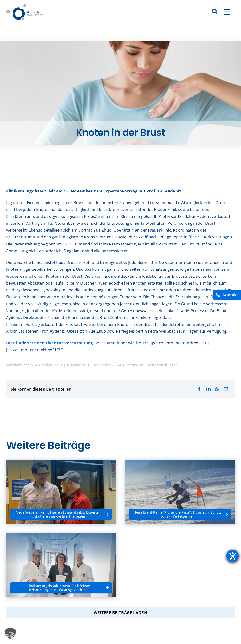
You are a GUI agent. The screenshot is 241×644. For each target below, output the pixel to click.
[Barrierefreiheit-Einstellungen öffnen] (233, 556)
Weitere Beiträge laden (120, 613)
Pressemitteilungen (162, 365)
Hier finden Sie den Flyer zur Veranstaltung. (50, 343)
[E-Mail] (226, 389)
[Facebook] (199, 389)
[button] (10, 634)
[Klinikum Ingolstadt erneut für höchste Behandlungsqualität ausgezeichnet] (61, 588)
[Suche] (215, 12)
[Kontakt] (227, 295)
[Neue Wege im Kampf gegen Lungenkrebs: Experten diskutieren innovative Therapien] (61, 514)
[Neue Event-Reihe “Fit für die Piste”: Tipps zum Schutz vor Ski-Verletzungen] (180, 514)
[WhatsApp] (217, 389)
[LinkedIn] (209, 389)
